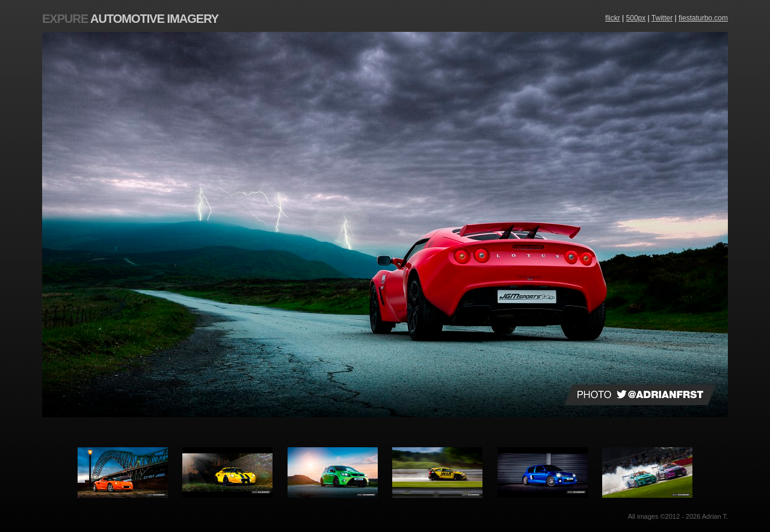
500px (636, 18)
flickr (613, 18)
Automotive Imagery (130, 19)
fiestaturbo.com (703, 18)
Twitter (662, 18)
